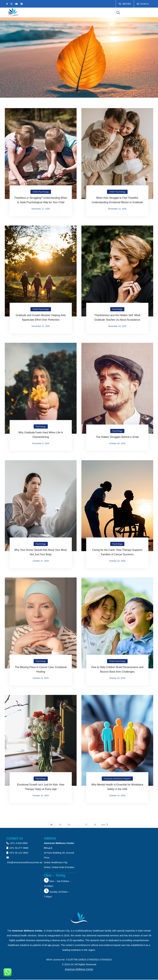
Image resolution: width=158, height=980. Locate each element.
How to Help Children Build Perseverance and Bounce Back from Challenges (117, 670)
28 (95, 825)
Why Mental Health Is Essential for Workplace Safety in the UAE (117, 787)
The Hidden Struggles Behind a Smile (117, 437)
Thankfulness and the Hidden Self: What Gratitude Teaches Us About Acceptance (117, 317)
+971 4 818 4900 (19, 843)
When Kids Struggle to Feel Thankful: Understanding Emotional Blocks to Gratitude (117, 200)
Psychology (117, 309)
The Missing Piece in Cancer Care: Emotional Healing (41, 670)
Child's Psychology (41, 192)
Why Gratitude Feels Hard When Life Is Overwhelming (41, 435)
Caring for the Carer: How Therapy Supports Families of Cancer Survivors (117, 552)
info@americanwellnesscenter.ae (24, 862)
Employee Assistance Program (117, 779)
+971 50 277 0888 (19, 848)
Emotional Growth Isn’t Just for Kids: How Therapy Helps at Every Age (41, 787)
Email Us (145, 4)
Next (105, 825)
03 (69, 825)
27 (86, 825)
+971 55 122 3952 (19, 853)
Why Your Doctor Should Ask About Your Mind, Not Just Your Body (41, 552)
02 (60, 825)
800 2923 (127, 4)
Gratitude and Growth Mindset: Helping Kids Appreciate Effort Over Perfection (41, 317)
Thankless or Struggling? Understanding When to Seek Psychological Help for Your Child (41, 200)
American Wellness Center (79, 969)
